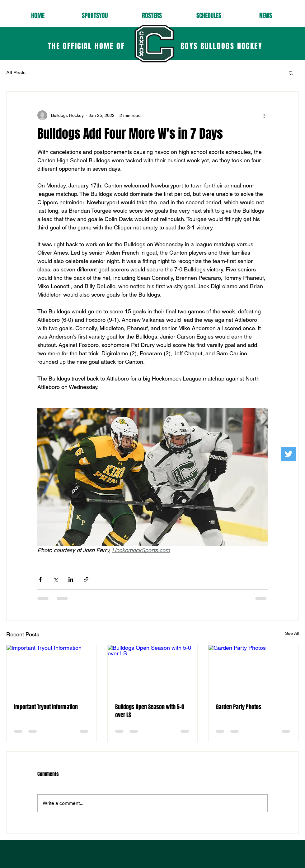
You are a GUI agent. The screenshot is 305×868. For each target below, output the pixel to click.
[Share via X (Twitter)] (56, 579)
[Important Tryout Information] (52, 670)
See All (292, 633)
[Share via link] (86, 579)
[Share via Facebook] (40, 579)
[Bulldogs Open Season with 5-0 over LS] (153, 670)
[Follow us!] (289, 454)
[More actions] (264, 115)
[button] (291, 73)
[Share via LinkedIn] (71, 579)
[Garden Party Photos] (253, 670)
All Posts (16, 73)
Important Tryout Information (46, 707)
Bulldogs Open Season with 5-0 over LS (150, 711)
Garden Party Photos (239, 707)
